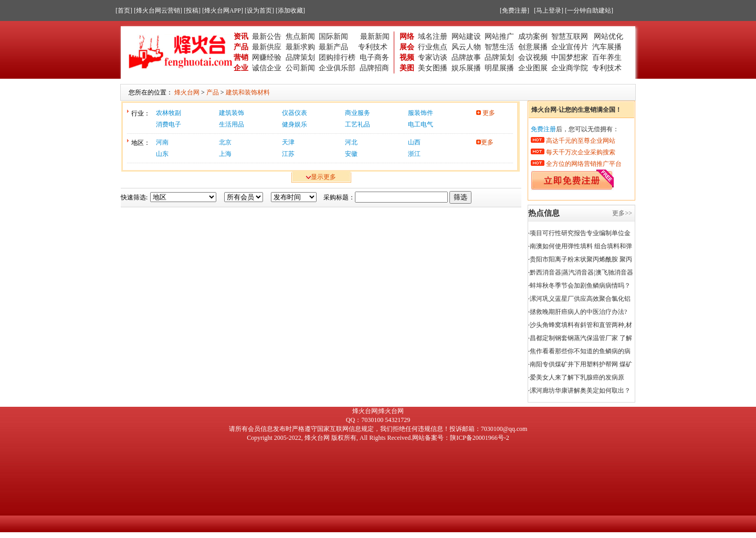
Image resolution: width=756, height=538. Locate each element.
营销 (241, 57)
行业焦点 (433, 47)
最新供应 (267, 47)
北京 (225, 142)
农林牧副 (169, 113)
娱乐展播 (466, 68)
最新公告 (267, 36)
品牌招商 (374, 68)
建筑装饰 (232, 113)
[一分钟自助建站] (589, 10)
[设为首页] (259, 10)
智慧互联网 (571, 36)
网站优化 (608, 36)
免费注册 (543, 129)
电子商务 (374, 57)
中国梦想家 (570, 57)
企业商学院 (570, 68)
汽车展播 (607, 47)
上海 (225, 154)
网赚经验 (267, 57)
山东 (162, 154)
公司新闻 (300, 68)
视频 (407, 57)
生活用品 (232, 124)
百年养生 (607, 57)
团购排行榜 (337, 57)
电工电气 (421, 124)
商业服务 (358, 113)
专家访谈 (433, 57)
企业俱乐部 (337, 68)
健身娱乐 (295, 124)
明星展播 (499, 68)
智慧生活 (499, 47)
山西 (414, 142)
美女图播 (433, 68)
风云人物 (466, 47)
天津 (288, 142)
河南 (162, 142)
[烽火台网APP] (223, 10)
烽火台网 (317, 438)
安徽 (351, 154)
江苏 (288, 154)
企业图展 (533, 68)
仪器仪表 (295, 113)
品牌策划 (300, 57)
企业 (241, 68)
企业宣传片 (570, 47)
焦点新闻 (300, 36)
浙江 (414, 154)
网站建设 (466, 36)
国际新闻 (333, 36)
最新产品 (333, 47)
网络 (407, 36)
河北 (351, 142)
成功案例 (533, 36)
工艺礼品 (358, 124)
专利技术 (373, 47)
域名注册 (433, 36)
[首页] (124, 10)
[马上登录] (549, 10)
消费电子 (169, 124)
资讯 (241, 36)
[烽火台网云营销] (158, 10)
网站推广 (499, 36)
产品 (241, 47)
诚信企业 (267, 68)
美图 (407, 68)
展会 (407, 47)
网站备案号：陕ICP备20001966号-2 (461, 438)
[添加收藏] (290, 10)
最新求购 (300, 47)
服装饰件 (421, 113)
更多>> (622, 213)
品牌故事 (466, 57)
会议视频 (533, 57)
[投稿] (192, 10)
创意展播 (533, 47)
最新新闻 (375, 36)
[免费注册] (514, 10)
